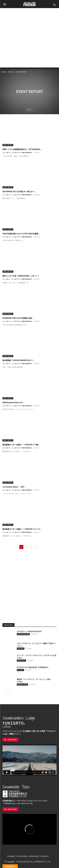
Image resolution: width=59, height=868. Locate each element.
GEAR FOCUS (21, 660)
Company (11, 856)
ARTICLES (11, 72)
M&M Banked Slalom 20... (13, 402)
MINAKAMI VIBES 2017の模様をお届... (18, 318)
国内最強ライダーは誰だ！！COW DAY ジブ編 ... (21, 445)
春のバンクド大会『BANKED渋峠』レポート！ (21, 276)
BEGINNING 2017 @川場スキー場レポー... (19, 191)
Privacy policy (22, 856)
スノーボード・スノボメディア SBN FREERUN (17, 153)
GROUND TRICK (22, 684)
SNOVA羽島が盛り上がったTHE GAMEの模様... (21, 234)
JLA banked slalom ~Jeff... (14, 487)
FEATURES (21, 649)
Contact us (44, 856)
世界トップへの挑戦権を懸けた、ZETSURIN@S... (22, 149)
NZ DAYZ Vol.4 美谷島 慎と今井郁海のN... (33, 667)
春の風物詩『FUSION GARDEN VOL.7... (18, 360)
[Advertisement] (29, 38)
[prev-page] (4, 691)
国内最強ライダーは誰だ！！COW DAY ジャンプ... (22, 529)
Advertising (34, 856)
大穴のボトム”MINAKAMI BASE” (29, 631)
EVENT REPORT (8, 145)
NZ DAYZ (20, 670)
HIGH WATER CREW (23, 634)
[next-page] (37, 547)
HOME (3, 72)
